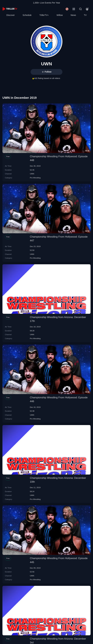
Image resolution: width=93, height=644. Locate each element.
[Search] (80, 9)
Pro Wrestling (35, 178)
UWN (32, 174)
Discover (11, 15)
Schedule (27, 15)
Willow (60, 15)
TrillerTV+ (44, 15)
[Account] (87, 9)
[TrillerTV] (10, 9)
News (73, 15)
